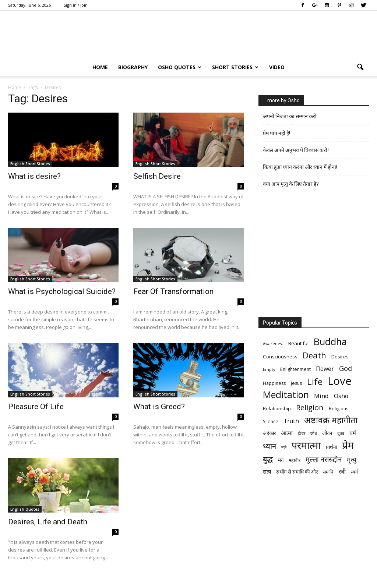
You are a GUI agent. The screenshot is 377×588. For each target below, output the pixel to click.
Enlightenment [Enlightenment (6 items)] (295, 369)
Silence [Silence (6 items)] (271, 421)
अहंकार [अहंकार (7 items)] (269, 433)
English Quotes (25, 509)
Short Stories (235, 67)
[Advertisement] (314, 255)
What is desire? (34, 176)
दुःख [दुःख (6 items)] (341, 433)
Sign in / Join (76, 5)
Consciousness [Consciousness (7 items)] (280, 357)
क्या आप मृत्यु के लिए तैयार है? (291, 184)
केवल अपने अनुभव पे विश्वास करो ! (296, 150)
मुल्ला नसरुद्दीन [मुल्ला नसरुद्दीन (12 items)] (324, 459)
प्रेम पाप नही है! (276, 133)
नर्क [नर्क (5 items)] (284, 447)
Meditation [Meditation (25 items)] (286, 395)
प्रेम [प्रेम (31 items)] (348, 445)
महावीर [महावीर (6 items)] (295, 460)
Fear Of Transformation (173, 291)
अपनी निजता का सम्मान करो (290, 116)
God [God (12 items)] (346, 368)
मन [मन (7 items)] (281, 460)
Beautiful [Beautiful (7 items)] (298, 343)
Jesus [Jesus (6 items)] (296, 383)
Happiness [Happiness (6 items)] (274, 383)
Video (277, 67)
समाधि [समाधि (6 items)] (328, 472)
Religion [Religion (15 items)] (310, 408)
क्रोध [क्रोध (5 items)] (314, 433)
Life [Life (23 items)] (315, 381)
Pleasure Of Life (36, 407)
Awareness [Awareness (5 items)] (273, 344)
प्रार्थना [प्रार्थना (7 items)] (331, 447)
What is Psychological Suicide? (62, 291)
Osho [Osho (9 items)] (341, 396)
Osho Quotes (180, 67)
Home (100, 67)
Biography (133, 67)
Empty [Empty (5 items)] (269, 369)
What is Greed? (159, 407)
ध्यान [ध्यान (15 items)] (269, 446)
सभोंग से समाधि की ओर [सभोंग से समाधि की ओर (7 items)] (297, 472)
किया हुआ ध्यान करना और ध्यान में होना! (300, 167)
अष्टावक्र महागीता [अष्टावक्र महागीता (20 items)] (331, 420)
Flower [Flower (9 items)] (325, 369)
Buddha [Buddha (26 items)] (330, 342)
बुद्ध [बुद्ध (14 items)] (268, 459)
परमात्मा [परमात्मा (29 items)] (306, 445)
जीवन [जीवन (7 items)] (327, 433)
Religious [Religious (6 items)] (339, 409)
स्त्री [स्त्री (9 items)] (342, 472)
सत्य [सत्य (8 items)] (267, 471)
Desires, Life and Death (48, 522)
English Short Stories (30, 164)
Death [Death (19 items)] (314, 355)
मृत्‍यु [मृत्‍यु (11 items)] (352, 459)
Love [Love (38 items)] (340, 381)
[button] (360, 67)
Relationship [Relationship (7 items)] (277, 408)
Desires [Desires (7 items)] (340, 357)
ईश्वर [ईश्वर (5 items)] (302, 433)
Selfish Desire (157, 176)
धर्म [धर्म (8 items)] (353, 433)
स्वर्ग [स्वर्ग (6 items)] (354, 472)
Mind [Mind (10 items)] (321, 396)
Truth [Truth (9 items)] (291, 421)
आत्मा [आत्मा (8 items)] (287, 433)
